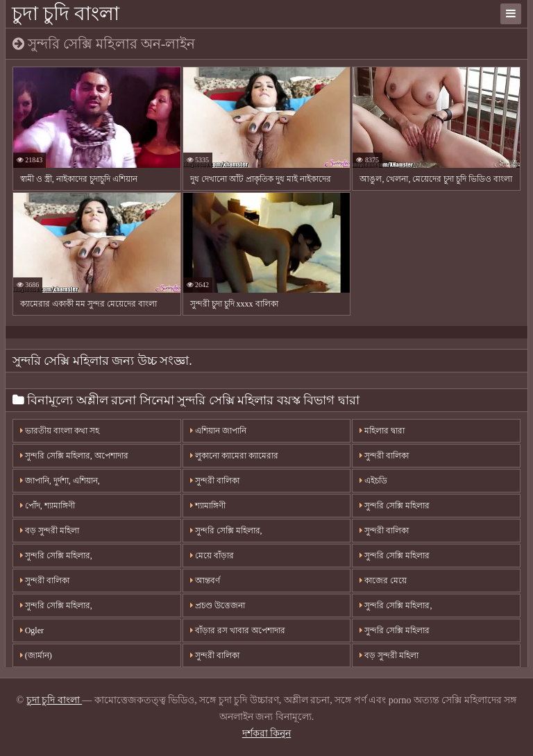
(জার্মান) (36, 655)
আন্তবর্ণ (205, 581)
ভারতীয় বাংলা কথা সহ (60, 431)
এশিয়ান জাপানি (218, 431)
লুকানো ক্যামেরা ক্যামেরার (234, 456)
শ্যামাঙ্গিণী (208, 506)
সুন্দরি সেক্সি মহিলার (395, 506)
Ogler (32, 630)
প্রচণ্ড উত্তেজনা (218, 605)
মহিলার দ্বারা (382, 431)
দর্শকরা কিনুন (267, 733)
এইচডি (373, 481)
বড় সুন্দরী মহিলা (50, 531)
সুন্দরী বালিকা (215, 481)
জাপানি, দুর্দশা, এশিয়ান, (60, 481)
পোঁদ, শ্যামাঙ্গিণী (48, 506)
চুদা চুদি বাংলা (66, 14)
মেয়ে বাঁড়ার (212, 556)
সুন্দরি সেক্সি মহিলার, (226, 531)
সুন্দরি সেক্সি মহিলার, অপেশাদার (74, 456)
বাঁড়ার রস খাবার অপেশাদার (238, 630)
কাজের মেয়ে (383, 581)
